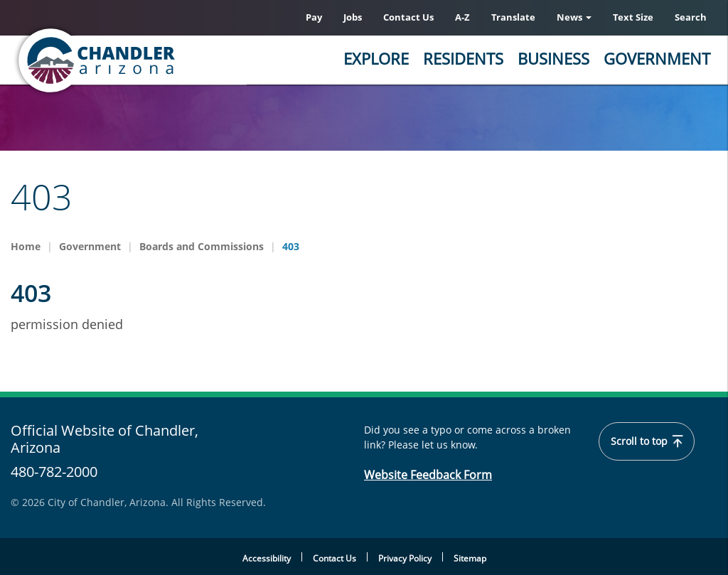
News (574, 17)
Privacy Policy (405, 558)
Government (657, 58)
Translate (513, 17)
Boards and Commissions (202, 246)
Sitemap (470, 558)
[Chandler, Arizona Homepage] (153, 60)
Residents (463, 58)
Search (691, 17)
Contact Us (408, 17)
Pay (314, 17)
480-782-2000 (54, 472)
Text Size (633, 17)
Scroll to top (647, 441)
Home (26, 246)
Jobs (353, 17)
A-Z (462, 17)
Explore (376, 58)
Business (553, 58)
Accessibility (267, 558)
